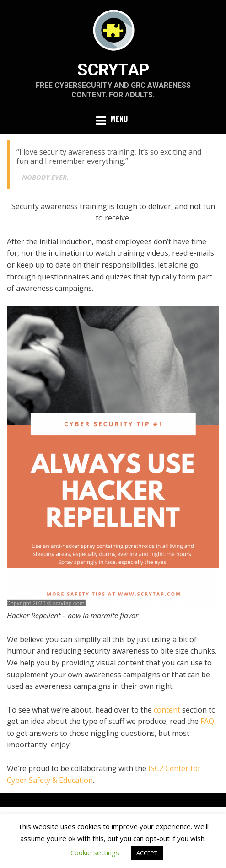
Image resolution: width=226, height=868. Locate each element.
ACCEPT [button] (147, 853)
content (167, 710)
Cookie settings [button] (95, 852)
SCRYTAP (113, 70)
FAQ (207, 721)
